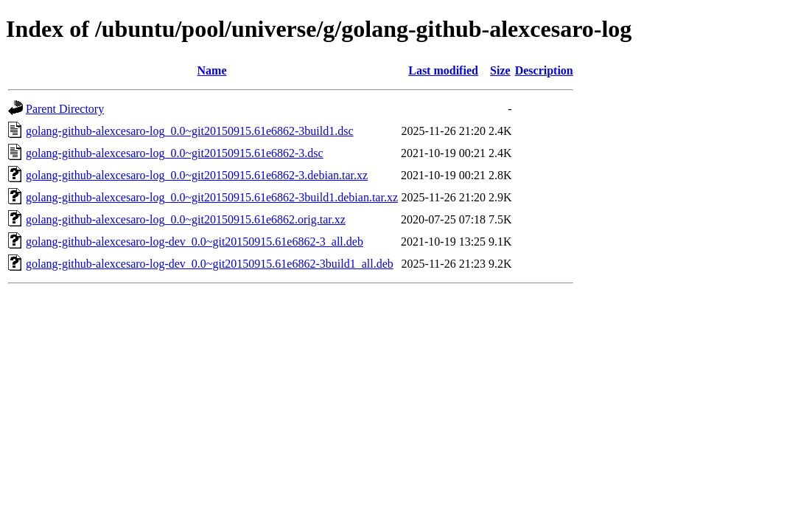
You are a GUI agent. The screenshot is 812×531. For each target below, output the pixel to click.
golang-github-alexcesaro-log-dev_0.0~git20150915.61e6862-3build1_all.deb (210, 264)
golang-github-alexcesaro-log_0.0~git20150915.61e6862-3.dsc (175, 153)
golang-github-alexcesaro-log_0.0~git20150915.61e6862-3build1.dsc (190, 131)
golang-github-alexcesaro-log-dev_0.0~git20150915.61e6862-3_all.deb (195, 242)
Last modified (443, 70)
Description (544, 70)
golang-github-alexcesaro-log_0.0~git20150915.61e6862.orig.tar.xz (186, 219)
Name (212, 70)
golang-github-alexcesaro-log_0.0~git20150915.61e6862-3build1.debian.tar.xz (212, 197)
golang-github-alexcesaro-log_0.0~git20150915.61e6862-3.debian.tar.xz (197, 175)
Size (500, 70)
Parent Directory (65, 109)
